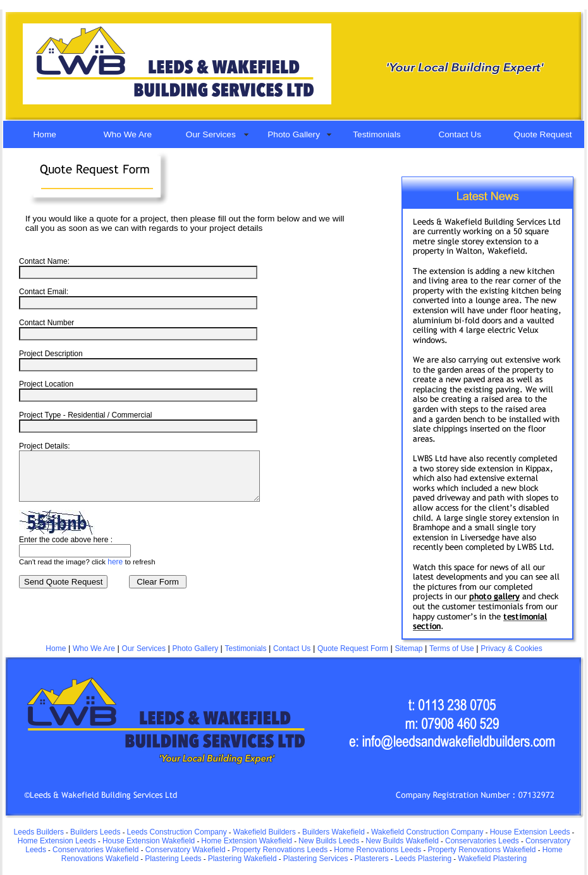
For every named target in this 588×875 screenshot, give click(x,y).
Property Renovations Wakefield (481, 850)
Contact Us (460, 134)
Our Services (211, 134)
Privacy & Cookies (511, 648)
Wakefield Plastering (492, 859)
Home (44, 134)
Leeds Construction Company (177, 832)
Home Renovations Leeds (377, 850)
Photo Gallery (294, 134)
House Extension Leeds (530, 832)
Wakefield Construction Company (427, 832)
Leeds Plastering (423, 859)
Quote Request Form (353, 648)
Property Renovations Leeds (280, 850)
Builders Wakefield (334, 832)
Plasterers (372, 859)
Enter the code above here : (66, 549)
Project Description (51, 354)
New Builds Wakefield (402, 841)
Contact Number (46, 323)
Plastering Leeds (173, 859)
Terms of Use (452, 648)
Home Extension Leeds (57, 841)
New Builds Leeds (329, 841)
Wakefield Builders (265, 832)
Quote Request (543, 134)
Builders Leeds (95, 832)
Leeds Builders (39, 832)
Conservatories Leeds (482, 841)
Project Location (46, 384)
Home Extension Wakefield (247, 841)
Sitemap (409, 648)
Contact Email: (44, 292)
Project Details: (45, 446)
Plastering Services (316, 859)
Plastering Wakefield (242, 859)
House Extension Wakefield (149, 841)
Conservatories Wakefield (97, 850)
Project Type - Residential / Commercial (86, 415)
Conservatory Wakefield (186, 850)
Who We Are (128, 134)
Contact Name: (44, 261)
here (115, 571)
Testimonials (377, 134)
